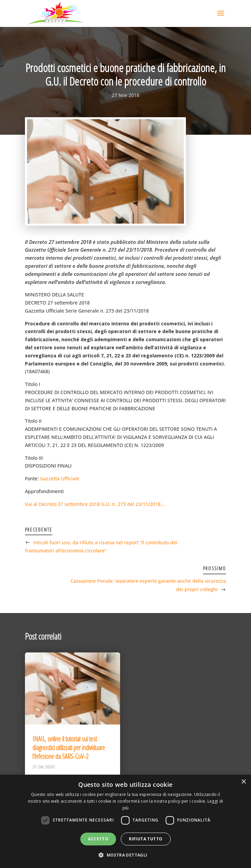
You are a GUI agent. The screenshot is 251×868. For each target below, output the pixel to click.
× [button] (243, 782)
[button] (125, 855)
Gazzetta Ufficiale (60, 478)
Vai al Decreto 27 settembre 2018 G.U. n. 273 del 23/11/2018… (95, 504)
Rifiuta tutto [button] (146, 839)
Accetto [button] (98, 839)
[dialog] (125, 821)
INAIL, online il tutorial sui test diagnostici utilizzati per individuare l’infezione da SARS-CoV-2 (69, 748)
